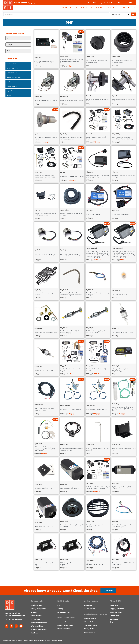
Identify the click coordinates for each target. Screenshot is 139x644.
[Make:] (18, 38)
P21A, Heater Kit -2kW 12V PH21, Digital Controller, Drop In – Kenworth (98, 488)
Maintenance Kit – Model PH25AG (71, 409)
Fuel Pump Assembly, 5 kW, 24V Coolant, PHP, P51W (96, 332)
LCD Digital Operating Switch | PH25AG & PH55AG (121, 370)
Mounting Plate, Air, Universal (43, 488)
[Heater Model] (18, 51)
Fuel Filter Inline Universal (120, 294)
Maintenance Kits (64, 629)
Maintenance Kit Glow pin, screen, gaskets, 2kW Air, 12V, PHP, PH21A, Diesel (122, 409)
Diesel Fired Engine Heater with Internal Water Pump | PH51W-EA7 (122, 138)
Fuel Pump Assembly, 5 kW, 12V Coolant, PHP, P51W (70, 332)
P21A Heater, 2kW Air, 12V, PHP (70, 488)
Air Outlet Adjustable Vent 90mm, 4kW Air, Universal (122, 61)
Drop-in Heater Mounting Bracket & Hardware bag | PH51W (45, 214)
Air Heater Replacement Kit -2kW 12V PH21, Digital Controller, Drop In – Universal (72, 61)
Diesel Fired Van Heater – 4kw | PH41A (72, 176)
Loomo (60, 640)
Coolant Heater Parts (65, 625)
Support (102, 3)
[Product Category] (18, 45)
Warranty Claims (37, 626)
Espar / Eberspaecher (39, 608)
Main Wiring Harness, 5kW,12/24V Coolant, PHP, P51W (45, 409)
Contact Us (114, 619)
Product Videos (93, 3)
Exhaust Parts (89, 622)
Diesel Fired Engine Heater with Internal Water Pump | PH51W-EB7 (45, 176)
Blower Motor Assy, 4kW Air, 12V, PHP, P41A (123, 100)
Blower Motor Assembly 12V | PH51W (46, 100)
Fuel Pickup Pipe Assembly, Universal (46, 332)
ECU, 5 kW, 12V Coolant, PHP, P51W (45, 255)
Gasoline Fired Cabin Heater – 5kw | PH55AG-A (71, 370)
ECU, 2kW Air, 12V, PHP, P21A (95, 214)
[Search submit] (133, 14)
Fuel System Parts (90, 625)
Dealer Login (114, 615)
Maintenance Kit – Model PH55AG (96, 409)
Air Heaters (88, 605)
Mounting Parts (89, 632)
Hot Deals (35, 633)
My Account (122, 3)
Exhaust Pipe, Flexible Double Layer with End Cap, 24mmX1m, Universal (71, 294)
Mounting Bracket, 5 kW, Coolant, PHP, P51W (124, 449)
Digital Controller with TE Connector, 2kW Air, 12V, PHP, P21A (97, 176)
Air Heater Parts (63, 622)
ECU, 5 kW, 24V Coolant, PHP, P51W (71, 255)
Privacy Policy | (28, 640)
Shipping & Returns (117, 608)
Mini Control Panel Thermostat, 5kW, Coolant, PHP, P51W (72, 449)
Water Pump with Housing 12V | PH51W (44, 564)
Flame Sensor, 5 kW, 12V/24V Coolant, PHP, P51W (97, 294)
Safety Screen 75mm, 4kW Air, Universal (95, 526)
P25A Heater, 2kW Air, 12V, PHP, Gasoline (121, 488)
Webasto (34, 612)
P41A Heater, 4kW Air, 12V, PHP (44, 526)
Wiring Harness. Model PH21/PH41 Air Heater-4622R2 (123, 564)
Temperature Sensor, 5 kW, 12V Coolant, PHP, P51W (121, 526)
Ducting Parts (89, 629)
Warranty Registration (39, 622)
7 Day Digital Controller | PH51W (44, 62)
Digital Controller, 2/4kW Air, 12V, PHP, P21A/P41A (123, 176)
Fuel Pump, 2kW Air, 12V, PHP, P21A (123, 332)
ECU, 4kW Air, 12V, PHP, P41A (121, 214)
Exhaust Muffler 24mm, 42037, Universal (44, 294)
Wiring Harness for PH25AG (94, 564)
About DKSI (114, 605)
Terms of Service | (39, 640)
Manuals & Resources (39, 629)
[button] (62, 8)
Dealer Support (112, 3)
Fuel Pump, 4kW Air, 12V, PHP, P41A (45, 370)
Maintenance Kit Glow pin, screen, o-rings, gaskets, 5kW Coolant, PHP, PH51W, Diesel (46, 449)
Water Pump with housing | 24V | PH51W (70, 564)
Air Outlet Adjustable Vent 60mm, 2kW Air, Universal (97, 61)
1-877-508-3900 (16, 619)
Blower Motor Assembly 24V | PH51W (72, 100)
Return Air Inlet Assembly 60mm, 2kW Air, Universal (72, 526)
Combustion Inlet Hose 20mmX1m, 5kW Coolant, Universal (71, 138)
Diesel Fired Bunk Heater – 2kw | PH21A (96, 138)
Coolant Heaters (89, 608)
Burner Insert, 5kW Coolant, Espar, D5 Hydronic (46, 138)
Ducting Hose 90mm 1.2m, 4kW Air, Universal (71, 214)
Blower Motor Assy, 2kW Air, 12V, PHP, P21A (97, 100)
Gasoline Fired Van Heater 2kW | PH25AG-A (96, 370)
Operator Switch (90, 618)
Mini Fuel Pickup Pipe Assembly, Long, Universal (98, 449)
